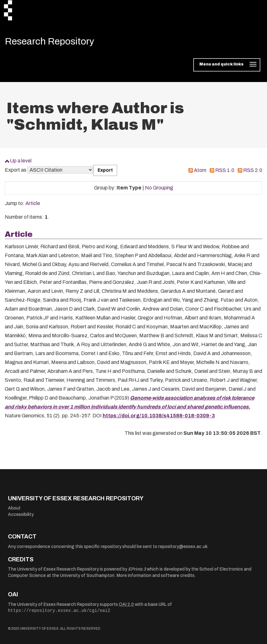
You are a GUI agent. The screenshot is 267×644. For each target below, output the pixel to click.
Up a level (21, 161)
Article (33, 203)
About (14, 508)
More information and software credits (156, 575)
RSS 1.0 (225, 170)
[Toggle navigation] (227, 65)
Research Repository (49, 41)
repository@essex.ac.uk (183, 547)
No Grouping (159, 188)
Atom (200, 170)
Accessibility (21, 514)
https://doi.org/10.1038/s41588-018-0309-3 (159, 416)
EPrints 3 (137, 569)
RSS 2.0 (253, 170)
